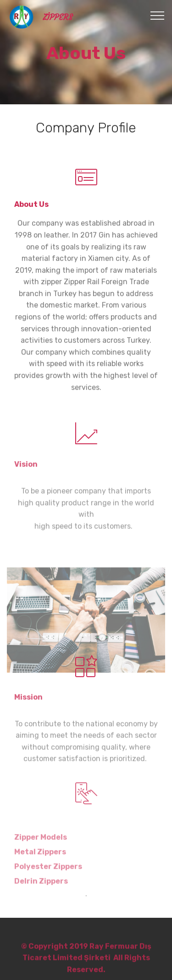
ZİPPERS (58, 18)
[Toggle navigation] (158, 15)
